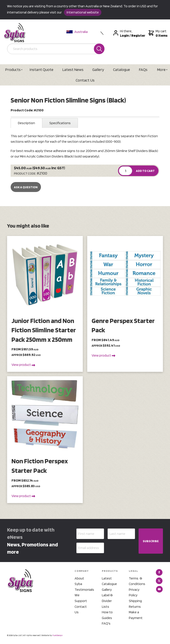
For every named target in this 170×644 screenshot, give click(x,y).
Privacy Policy (134, 592)
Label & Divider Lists (107, 601)
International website (83, 12)
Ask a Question (26, 187)
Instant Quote (41, 69)
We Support (81, 598)
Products (13, 69)
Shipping (135, 601)
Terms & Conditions (137, 581)
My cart (157, 33)
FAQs (143, 69)
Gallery (98, 69)
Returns (135, 607)
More (161, 69)
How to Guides (107, 615)
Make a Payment (136, 615)
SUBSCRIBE (151, 541)
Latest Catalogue (109, 581)
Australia (77, 32)
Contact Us (85, 80)
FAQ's (106, 623)
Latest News (73, 69)
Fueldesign (58, 635)
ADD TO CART (145, 171)
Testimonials (83, 590)
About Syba (79, 581)
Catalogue (122, 69)
